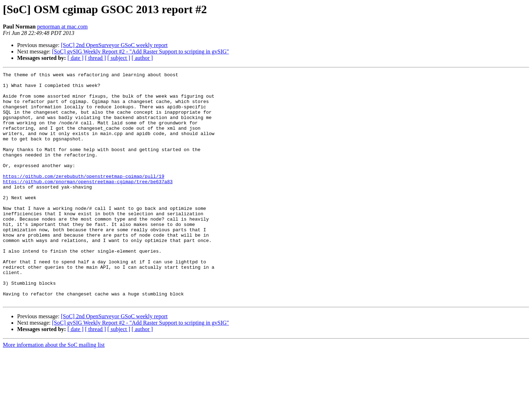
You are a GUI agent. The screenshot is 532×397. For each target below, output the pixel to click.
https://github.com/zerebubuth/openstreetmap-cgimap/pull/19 (83, 197)
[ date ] (75, 58)
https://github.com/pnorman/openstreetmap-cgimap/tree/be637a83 (88, 204)
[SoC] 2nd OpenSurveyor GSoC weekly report (114, 45)
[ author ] (142, 58)
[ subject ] (119, 58)
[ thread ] (95, 58)
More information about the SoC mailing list (54, 391)
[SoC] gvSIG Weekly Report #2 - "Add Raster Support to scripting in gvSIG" (141, 51)
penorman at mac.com (62, 27)
